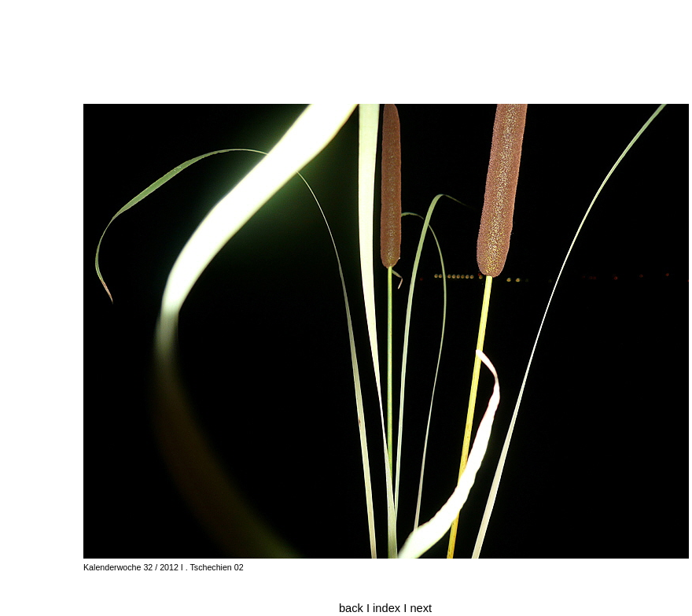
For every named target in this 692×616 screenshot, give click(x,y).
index (388, 608)
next (421, 608)
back (351, 608)
